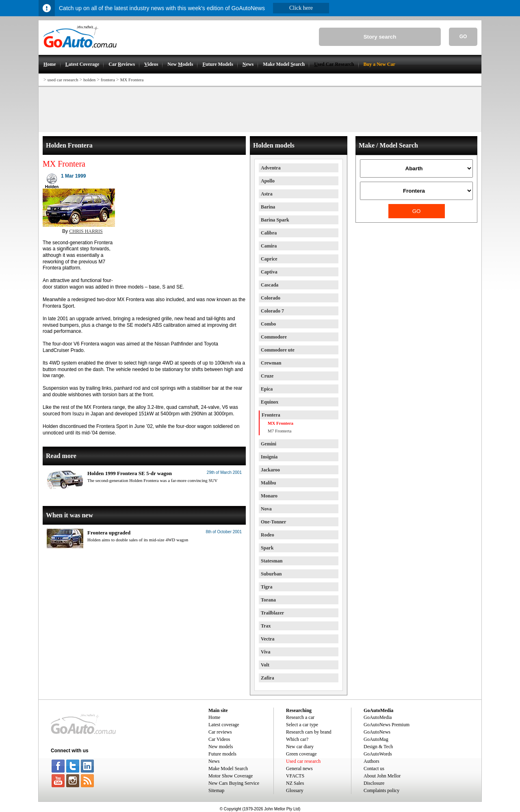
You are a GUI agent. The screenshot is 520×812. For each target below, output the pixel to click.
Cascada (270, 285)
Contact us (374, 769)
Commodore (274, 337)
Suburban (271, 574)
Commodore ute (278, 350)
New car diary (300, 747)
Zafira (268, 678)
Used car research (303, 761)
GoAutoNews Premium (387, 725)
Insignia (269, 457)
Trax (266, 626)
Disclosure (374, 783)
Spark (267, 548)
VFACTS (295, 776)
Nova (266, 509)
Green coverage (301, 754)
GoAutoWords (378, 754)
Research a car (300, 717)
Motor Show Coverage (231, 776)
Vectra (268, 639)
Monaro (269, 496)
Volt (265, 665)
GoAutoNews (377, 732)
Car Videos (219, 739)
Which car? (297, 739)
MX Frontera (132, 80)
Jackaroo (270, 470)
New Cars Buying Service (234, 783)
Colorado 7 (272, 311)
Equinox (270, 402)
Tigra (266, 587)
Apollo (268, 181)
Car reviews (220, 732)
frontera (108, 80)
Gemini (269, 444)
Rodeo (268, 535)
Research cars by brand (309, 732)
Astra (267, 194)
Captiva (269, 272)
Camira (269, 246)
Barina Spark (275, 220)
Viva (266, 652)
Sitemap (216, 790)
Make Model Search (228, 769)
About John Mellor (382, 776)
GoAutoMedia (378, 717)
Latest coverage (224, 725)
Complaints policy (381, 790)
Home (214, 717)
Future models (222, 754)
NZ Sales (295, 783)
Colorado (271, 298)
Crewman (271, 363)
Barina (268, 207)
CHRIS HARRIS (86, 231)
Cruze (267, 376)
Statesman (272, 561)
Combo (268, 324)
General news (299, 769)
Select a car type (302, 725)
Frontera (271, 415)
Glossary (295, 790)
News (214, 761)
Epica (267, 389)
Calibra (269, 233)
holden (89, 80)
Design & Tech (378, 747)
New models (221, 747)
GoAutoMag (376, 739)
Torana (268, 600)
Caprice (269, 259)
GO (463, 37)
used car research (63, 80)
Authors (372, 761)
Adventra (271, 168)
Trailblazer (272, 613)
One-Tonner (273, 522)
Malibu (268, 483)
